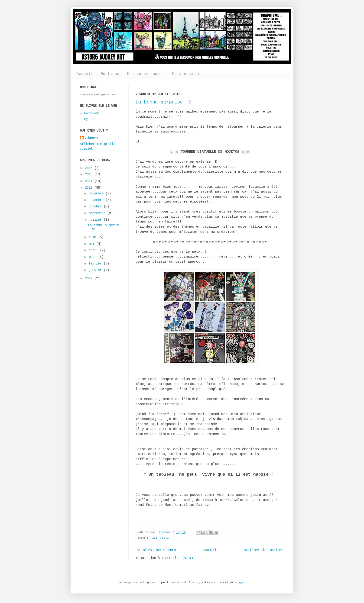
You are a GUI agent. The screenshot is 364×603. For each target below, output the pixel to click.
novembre (97, 200)
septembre (98, 213)
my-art (90, 119)
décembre (97, 193)
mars (93, 257)
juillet (96, 220)
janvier (96, 270)
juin (93, 237)
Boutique (110, 74)
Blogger (240, 583)
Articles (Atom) (179, 558)
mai (92, 244)
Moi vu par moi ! (146, 74)
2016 (90, 168)
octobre (96, 206)
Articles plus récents (156, 550)
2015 (90, 174)
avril (94, 250)
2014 (90, 181)
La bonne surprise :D (163, 102)
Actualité (161, 539)
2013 (90, 188)
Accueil (85, 74)
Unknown (91, 138)
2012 (90, 278)
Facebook (91, 113)
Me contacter (186, 74)
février (96, 264)
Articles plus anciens (263, 550)
